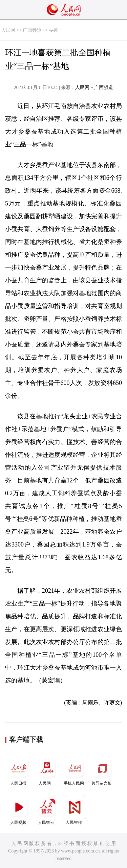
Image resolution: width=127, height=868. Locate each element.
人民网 (8, 30)
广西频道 (32, 30)
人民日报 (19, 771)
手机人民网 (75, 771)
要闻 (54, 30)
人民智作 (75, 810)
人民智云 (47, 810)
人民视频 (19, 810)
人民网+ (47, 771)
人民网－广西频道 (94, 88)
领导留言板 (102, 771)
